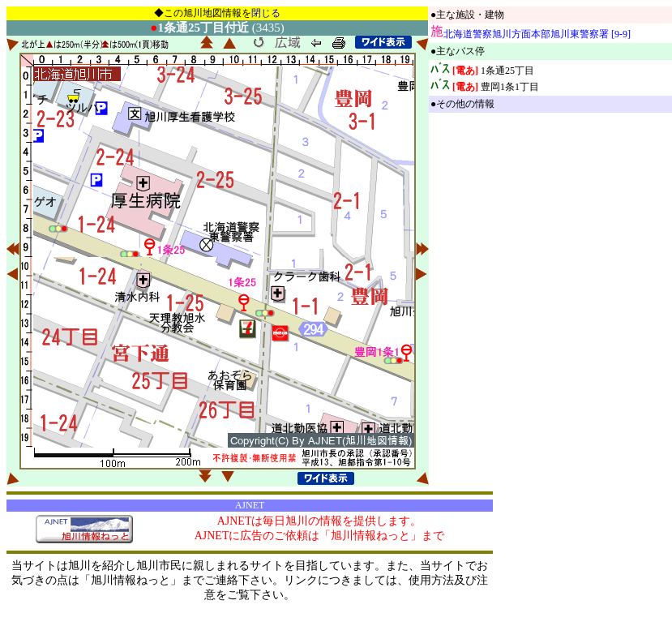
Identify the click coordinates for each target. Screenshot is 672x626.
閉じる (266, 13)
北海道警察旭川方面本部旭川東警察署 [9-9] (537, 34)
